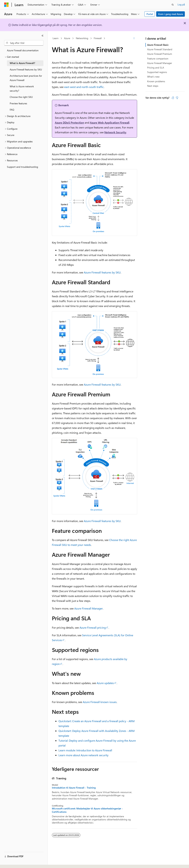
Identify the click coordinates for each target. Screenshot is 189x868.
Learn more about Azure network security (83, 755)
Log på (181, 4)
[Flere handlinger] (134, 38)
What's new (153, 77)
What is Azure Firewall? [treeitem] (22, 63)
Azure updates (105, 683)
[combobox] (24, 43)
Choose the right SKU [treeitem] (21, 97)
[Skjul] (43, 36)
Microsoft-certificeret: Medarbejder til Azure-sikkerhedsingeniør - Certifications (87, 810)
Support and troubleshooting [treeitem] (22, 167)
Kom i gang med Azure (171, 14)
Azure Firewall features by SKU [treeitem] (26, 69)
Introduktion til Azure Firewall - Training (74, 788)
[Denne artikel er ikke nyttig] (177, 98)
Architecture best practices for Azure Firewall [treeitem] (26, 78)
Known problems (156, 81)
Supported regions (157, 72)
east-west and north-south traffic (84, 87)
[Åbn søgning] (173, 5)
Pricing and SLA (156, 68)
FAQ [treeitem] (12, 110)
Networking (82, 38)
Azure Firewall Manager (89, 608)
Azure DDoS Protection (69, 122)
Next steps (153, 86)
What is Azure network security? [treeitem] (22, 88)
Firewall (98, 38)
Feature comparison (158, 58)
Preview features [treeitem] (18, 103)
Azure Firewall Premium (160, 54)
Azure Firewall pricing (93, 627)
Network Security (115, 132)
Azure (67, 38)
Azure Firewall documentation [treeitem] (23, 50)
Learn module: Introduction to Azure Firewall (85, 750)
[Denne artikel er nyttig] (173, 98)
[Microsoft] (6, 5)
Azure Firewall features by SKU (102, 272)
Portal (150, 14)
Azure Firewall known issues (100, 702)
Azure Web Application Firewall (110, 122)
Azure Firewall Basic (158, 45)
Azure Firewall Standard (160, 49)
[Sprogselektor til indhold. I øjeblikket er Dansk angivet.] (11, 862)
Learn (56, 38)
